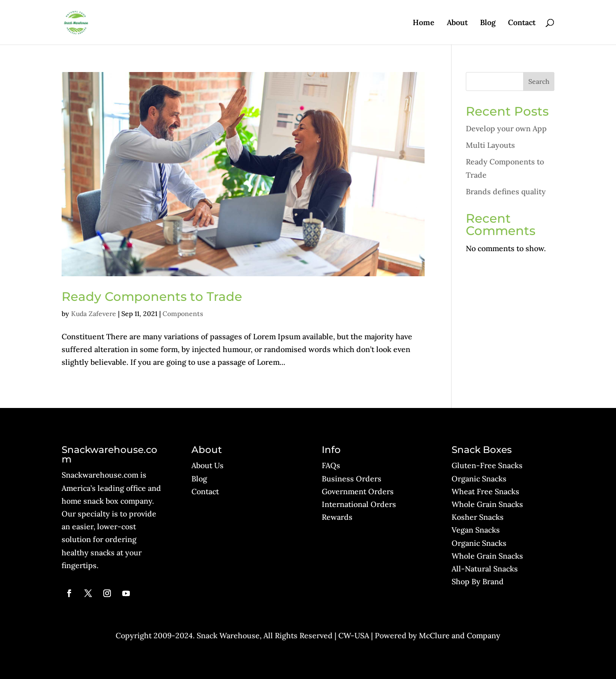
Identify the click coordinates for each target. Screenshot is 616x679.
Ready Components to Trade (152, 297)
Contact (522, 23)
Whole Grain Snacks (487, 504)
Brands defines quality (506, 191)
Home (424, 23)
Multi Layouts (490, 145)
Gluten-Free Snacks (487, 465)
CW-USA (354, 635)
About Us (208, 465)
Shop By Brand (478, 581)
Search (539, 81)
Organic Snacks (479, 479)
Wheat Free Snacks (485, 491)
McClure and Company (460, 635)
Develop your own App (506, 128)
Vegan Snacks (476, 530)
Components (183, 314)
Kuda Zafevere (94, 314)
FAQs (331, 465)
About (457, 23)
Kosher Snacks (478, 517)
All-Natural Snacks (485, 569)
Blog (488, 23)
